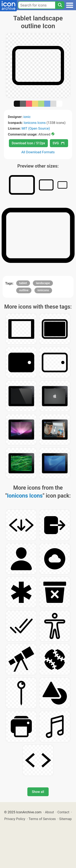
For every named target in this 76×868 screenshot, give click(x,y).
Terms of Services (42, 819)
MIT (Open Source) (36, 128)
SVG (59, 143)
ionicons (43, 290)
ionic (27, 117)
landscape (43, 283)
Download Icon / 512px (28, 143)
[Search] (60, 5)
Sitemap (65, 819)
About (50, 812)
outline (24, 290)
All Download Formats (38, 152)
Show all (38, 792)
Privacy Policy (15, 819)
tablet (23, 283)
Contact (63, 812)
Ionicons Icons (35, 123)
